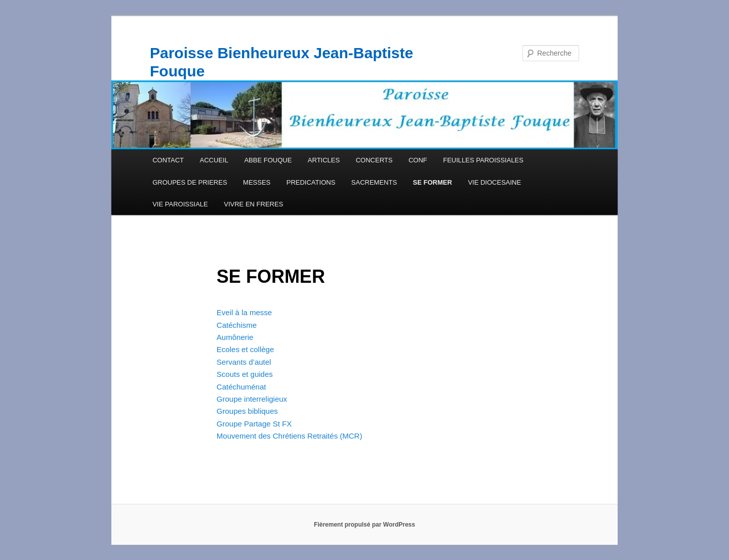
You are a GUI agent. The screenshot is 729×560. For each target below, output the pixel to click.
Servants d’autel (244, 362)
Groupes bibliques (247, 411)
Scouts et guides (245, 374)
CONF (418, 160)
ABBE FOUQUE (268, 160)
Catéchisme (237, 325)
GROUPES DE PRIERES (190, 182)
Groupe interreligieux (252, 399)
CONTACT (168, 160)
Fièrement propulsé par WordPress (364, 525)
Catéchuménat (241, 387)
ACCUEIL (214, 160)
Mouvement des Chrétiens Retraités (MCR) (290, 436)
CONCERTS (374, 160)
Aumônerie (235, 337)
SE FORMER (433, 182)
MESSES (257, 182)
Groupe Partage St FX (254, 424)
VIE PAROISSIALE (180, 204)
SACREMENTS (374, 182)
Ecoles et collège (245, 349)
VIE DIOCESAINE (494, 182)
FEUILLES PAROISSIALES (483, 160)
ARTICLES (324, 160)
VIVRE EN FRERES (253, 204)
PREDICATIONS (311, 182)
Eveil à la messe (244, 312)
